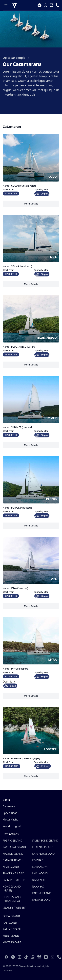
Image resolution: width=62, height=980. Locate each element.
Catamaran (10, 806)
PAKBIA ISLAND (42, 893)
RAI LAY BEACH (12, 929)
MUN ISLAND (11, 936)
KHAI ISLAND (11, 867)
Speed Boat (10, 813)
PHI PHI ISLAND (12, 841)
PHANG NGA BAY (13, 873)
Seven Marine (28, 966)
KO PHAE (38, 860)
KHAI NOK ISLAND (43, 854)
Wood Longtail (12, 826)
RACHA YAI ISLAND (14, 847)
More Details (31, 204)
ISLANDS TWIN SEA (14, 908)
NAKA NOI (38, 880)
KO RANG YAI (40, 867)
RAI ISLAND (10, 923)
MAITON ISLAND (13, 854)
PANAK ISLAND (41, 900)
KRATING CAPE (12, 942)
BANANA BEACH (13, 860)
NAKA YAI (38, 887)
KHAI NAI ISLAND (43, 847)
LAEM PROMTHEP (14, 880)
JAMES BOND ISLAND (45, 841)
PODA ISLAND (11, 916)
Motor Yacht (10, 820)
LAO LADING (40, 873)
